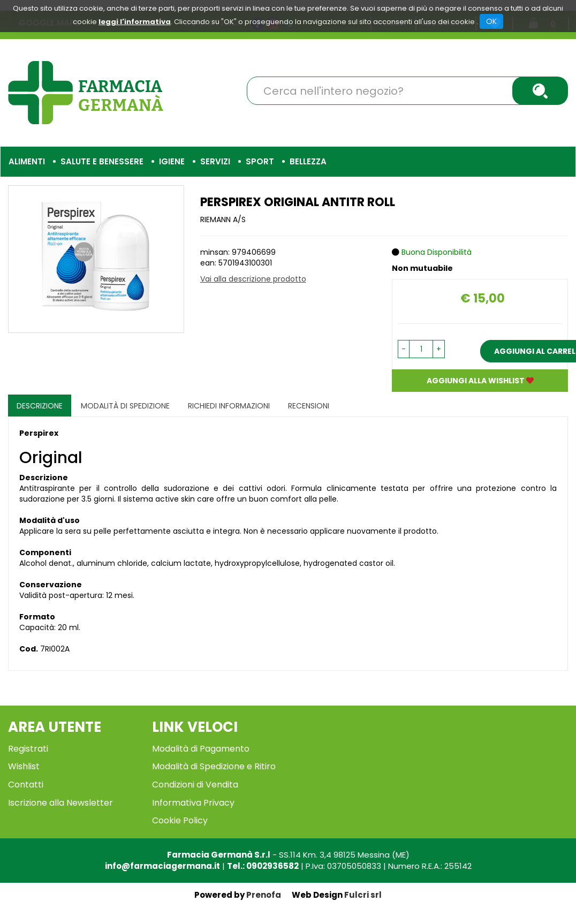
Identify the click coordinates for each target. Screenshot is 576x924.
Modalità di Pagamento (201, 749)
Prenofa (264, 895)
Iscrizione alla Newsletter (60, 803)
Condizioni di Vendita (195, 785)
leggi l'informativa (135, 22)
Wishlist (24, 766)
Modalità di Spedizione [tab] (125, 406)
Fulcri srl (363, 895)
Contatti (26, 785)
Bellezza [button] (308, 161)
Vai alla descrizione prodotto (253, 279)
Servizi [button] (215, 161)
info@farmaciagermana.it (162, 866)
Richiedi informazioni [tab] (229, 406)
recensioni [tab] (309, 406)
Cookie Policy (180, 820)
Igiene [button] (172, 161)
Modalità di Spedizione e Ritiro (214, 766)
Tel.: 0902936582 (263, 866)
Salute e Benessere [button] (102, 161)
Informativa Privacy (193, 803)
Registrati (28, 749)
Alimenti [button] (27, 161)
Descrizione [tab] (40, 406)
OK (491, 21)
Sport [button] (260, 161)
